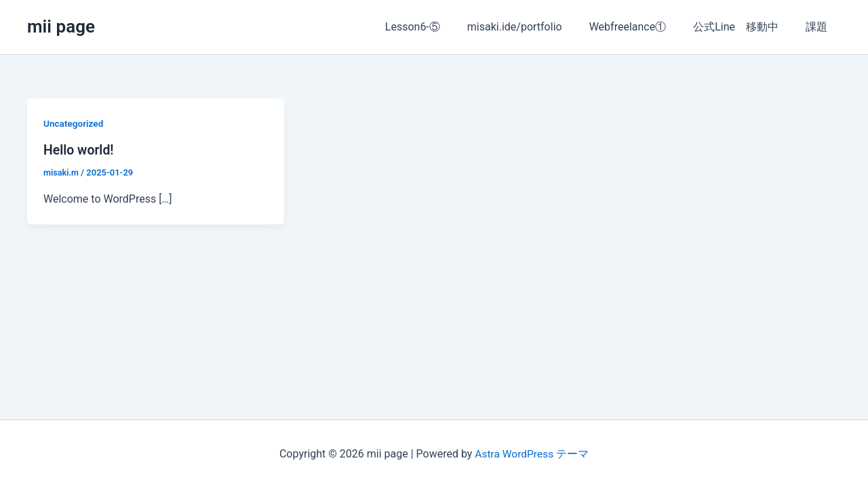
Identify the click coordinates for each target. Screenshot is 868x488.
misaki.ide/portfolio (534, 27)
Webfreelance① (642, 27)
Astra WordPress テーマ (531, 454)
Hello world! (80, 150)
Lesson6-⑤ (437, 27)
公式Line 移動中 (744, 27)
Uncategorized (74, 123)
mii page (61, 26)
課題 (819, 27)
